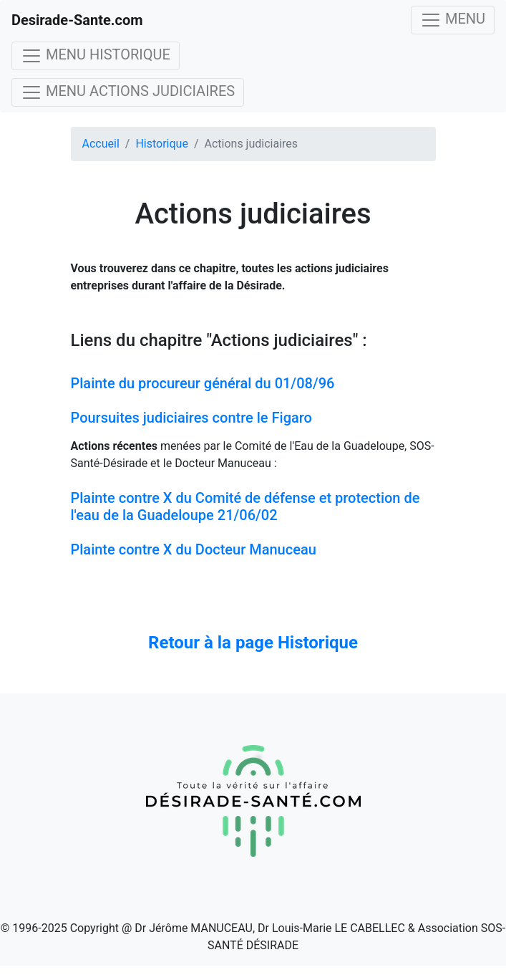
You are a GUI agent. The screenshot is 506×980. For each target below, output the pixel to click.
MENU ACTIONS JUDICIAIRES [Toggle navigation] (128, 92)
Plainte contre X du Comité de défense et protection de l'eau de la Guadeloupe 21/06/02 (245, 506)
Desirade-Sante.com (77, 20)
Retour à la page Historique (253, 643)
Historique (161, 144)
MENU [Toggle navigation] (453, 20)
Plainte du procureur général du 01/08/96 (203, 383)
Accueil (101, 144)
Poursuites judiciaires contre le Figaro (191, 418)
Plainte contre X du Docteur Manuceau (194, 549)
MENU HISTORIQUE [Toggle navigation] (96, 56)
